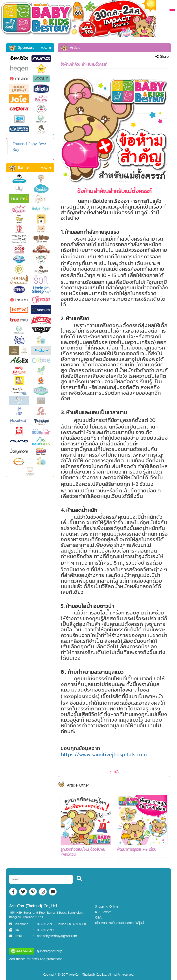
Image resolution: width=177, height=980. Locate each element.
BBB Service (103, 912)
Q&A (98, 917)
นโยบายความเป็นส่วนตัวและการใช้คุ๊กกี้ (119, 923)
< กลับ (114, 772)
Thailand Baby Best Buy (29, 147)
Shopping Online (107, 906)
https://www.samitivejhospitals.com (104, 754)
